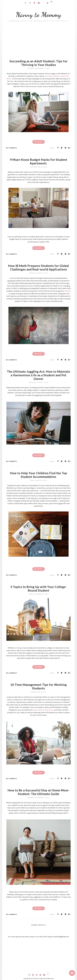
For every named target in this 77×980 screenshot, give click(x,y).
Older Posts (38, 925)
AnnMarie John (50, 978)
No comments (12, 148)
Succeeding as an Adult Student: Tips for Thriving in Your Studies (38, 63)
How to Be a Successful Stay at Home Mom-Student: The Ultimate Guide (39, 792)
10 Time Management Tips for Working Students (39, 686)
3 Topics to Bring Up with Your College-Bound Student (38, 589)
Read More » (39, 142)
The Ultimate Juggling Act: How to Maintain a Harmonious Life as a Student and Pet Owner (38, 375)
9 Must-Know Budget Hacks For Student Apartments (39, 161)
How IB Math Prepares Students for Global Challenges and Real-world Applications (39, 267)
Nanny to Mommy (39, 14)
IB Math (68, 291)
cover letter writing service (44, 710)
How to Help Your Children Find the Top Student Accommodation (38, 475)
